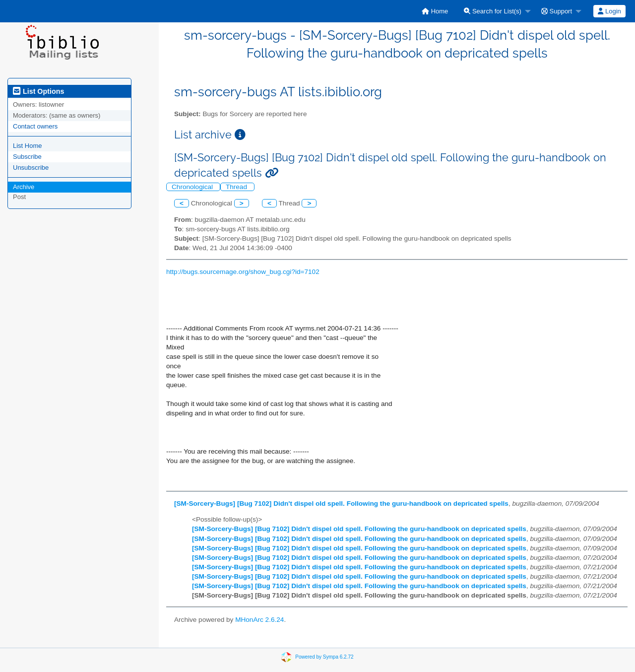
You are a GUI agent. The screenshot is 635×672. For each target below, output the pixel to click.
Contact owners (35, 126)
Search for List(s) (493, 11)
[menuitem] (435, 11)
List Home (28, 146)
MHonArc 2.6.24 (259, 620)
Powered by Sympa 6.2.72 (324, 657)
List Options (38, 91)
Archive (24, 187)
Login (609, 11)
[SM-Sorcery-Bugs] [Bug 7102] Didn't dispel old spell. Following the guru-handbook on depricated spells (341, 504)
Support (557, 11)
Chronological (193, 187)
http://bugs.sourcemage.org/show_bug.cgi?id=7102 (243, 272)
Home (435, 11)
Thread (237, 187)
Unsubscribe (31, 168)
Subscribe (27, 157)
